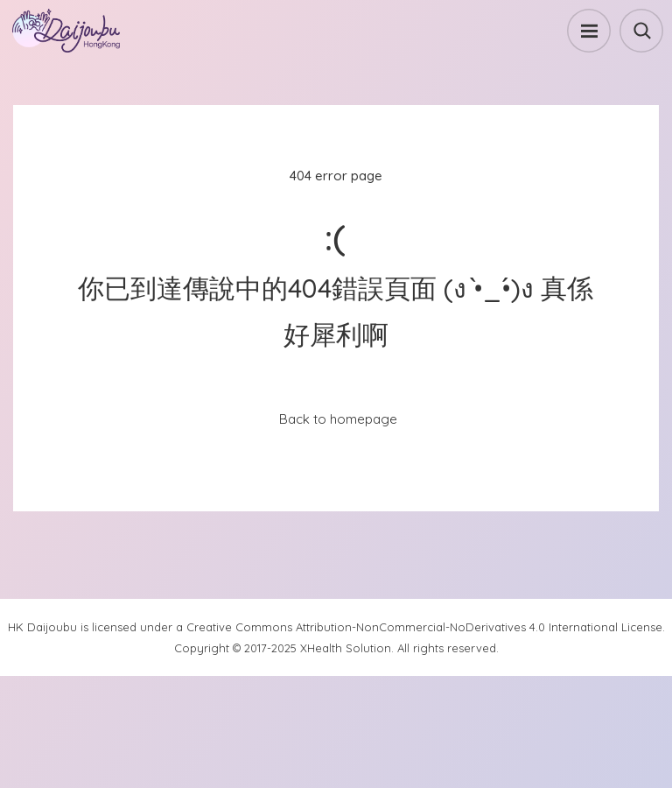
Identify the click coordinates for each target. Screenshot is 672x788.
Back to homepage (338, 419)
